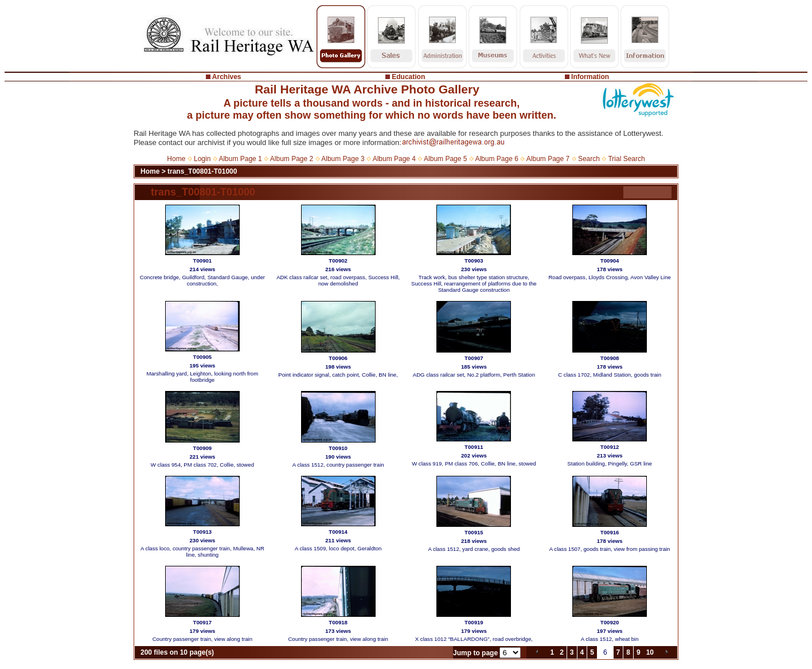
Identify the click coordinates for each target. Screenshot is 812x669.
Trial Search (626, 159)
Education (408, 77)
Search (589, 159)
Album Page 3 (343, 159)
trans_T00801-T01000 (202, 171)
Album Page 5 (445, 159)
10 (650, 652)
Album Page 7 (548, 159)
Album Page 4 (394, 159)
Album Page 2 (292, 159)
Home (176, 159)
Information (590, 77)
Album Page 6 (496, 159)
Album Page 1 (240, 159)
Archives (227, 77)
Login (202, 159)
